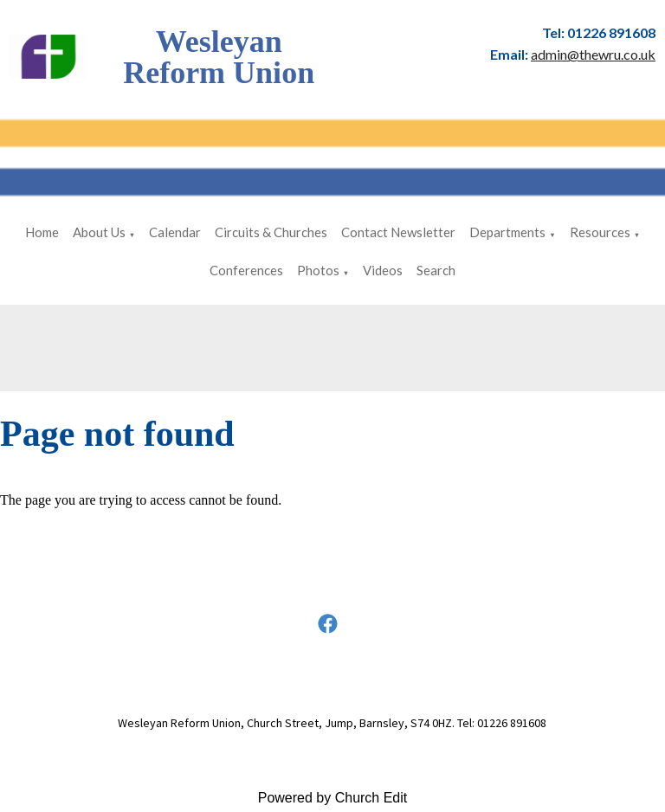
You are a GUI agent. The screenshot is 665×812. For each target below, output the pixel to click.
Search (436, 270)
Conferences (246, 270)
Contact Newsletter (398, 232)
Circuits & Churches (271, 232)
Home (42, 232)
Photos (318, 270)
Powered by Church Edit (333, 798)
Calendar (175, 232)
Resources (600, 232)
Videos (383, 270)
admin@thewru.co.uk (593, 54)
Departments (507, 232)
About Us (99, 232)
